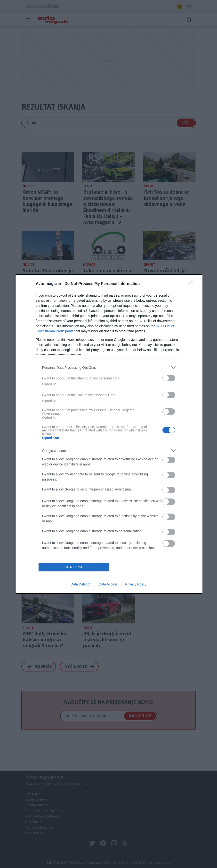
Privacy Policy (136, 584)
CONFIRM (74, 567)
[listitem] (109, 367)
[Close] (193, 284)
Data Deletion (81, 584)
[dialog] (109, 434)
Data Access (108, 584)
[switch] (169, 378)
